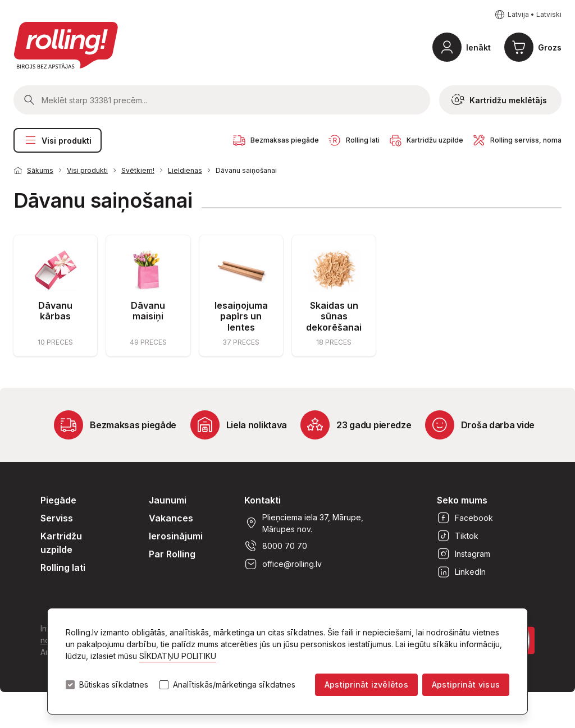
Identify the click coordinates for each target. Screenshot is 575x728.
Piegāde (58, 500)
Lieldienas (185, 170)
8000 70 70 (276, 546)
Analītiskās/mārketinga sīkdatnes (234, 685)
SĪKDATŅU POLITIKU (178, 656)
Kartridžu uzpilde (61, 543)
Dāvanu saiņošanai (246, 170)
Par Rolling (172, 554)
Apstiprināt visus (466, 684)
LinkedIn (461, 572)
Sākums (40, 170)
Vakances (171, 518)
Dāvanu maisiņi (148, 311)
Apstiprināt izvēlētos (366, 684)
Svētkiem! (138, 170)
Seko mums (462, 500)
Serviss (57, 518)
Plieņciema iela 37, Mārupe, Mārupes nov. (304, 523)
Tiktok (458, 536)
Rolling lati (63, 567)
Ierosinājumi (176, 536)
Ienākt (478, 47)
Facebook (465, 518)
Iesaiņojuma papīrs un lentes (241, 316)
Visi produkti (58, 140)
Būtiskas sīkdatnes (114, 685)
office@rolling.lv (283, 564)
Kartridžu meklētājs (499, 100)
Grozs (550, 47)
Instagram (464, 554)
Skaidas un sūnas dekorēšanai (334, 316)
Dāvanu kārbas (55, 311)
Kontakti (263, 500)
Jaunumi (168, 500)
